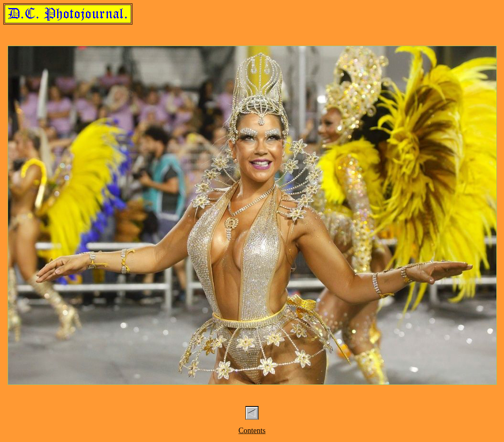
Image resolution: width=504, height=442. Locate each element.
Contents (252, 431)
